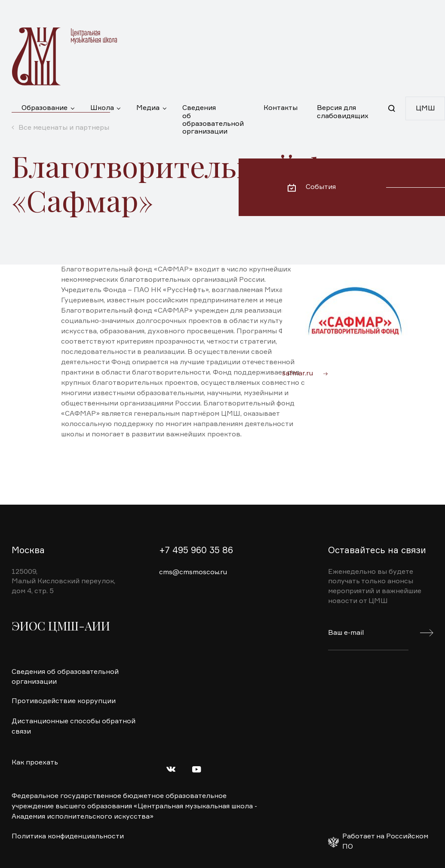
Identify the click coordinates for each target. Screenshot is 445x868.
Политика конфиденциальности (68, 837)
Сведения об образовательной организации (213, 113)
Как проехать (35, 763)
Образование (44, 108)
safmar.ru (298, 374)
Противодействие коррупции (64, 701)
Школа (102, 108)
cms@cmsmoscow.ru (193, 573)
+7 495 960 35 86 (196, 551)
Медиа (148, 108)
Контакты (281, 108)
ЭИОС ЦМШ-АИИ (61, 626)
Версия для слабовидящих (343, 112)
